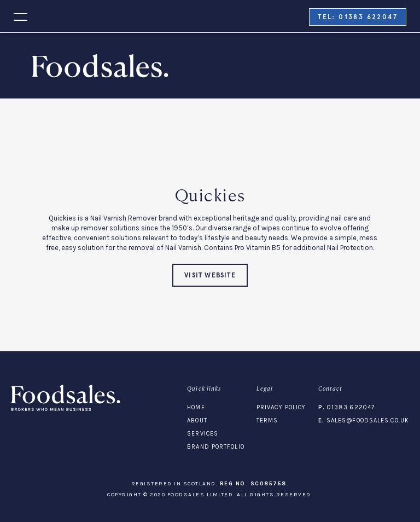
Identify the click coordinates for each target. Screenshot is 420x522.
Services (203, 434)
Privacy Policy (281, 407)
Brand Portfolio (216, 447)
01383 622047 (347, 407)
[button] (14, 16)
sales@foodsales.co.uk (364, 420)
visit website (210, 275)
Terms (267, 420)
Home (196, 407)
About (197, 420)
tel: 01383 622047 (358, 17)
